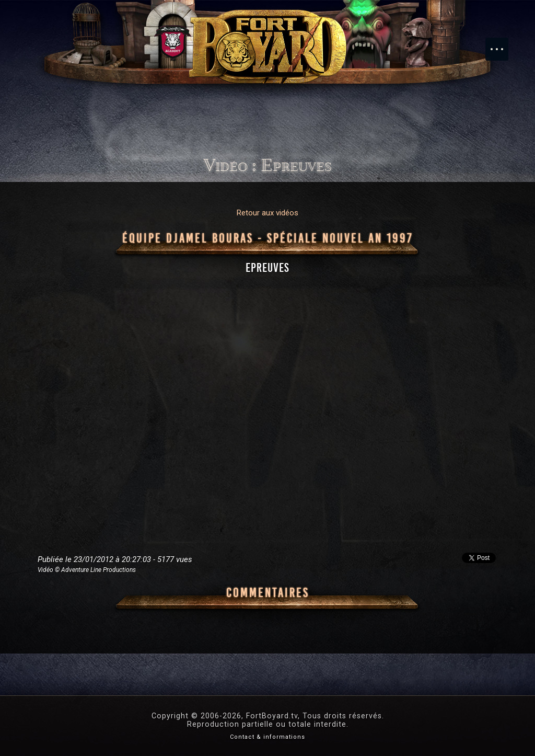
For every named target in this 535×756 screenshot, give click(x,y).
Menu (502, 44)
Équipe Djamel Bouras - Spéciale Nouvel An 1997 (268, 238)
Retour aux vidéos (267, 213)
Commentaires (268, 593)
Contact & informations (267, 737)
